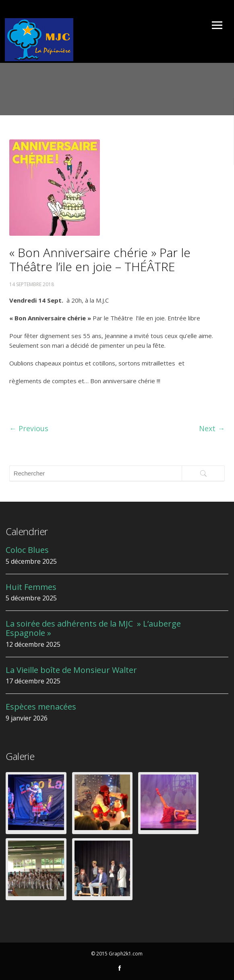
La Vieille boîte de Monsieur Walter (71, 670)
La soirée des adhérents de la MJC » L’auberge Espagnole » (93, 628)
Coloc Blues (27, 550)
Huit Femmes (31, 587)
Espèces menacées (41, 707)
